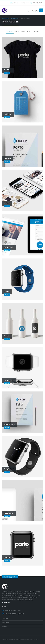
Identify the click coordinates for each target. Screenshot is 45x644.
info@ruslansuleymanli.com (19, 3)
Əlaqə (5, 626)
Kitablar (6, 618)
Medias (29, 32)
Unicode (36, 639)
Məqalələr (6, 622)
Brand (17, 32)
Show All (10, 32)
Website (36, 32)
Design (23, 32)
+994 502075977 (36, 3)
